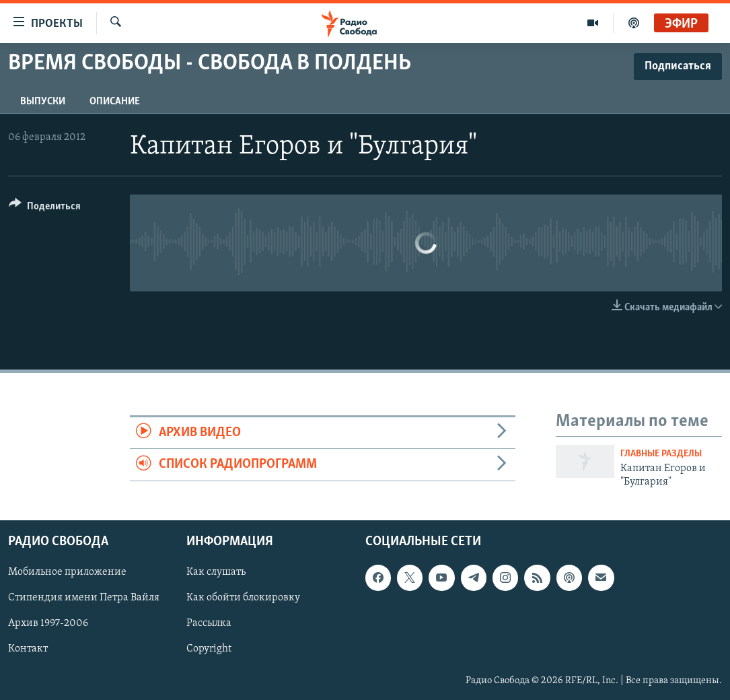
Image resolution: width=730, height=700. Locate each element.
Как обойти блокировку (243, 598)
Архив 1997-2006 (48, 623)
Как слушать (216, 572)
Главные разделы (661, 454)
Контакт (28, 649)
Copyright (209, 649)
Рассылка (209, 623)
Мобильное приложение (67, 572)
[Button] (45, 208)
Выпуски (43, 102)
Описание (115, 102)
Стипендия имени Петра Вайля (84, 598)
